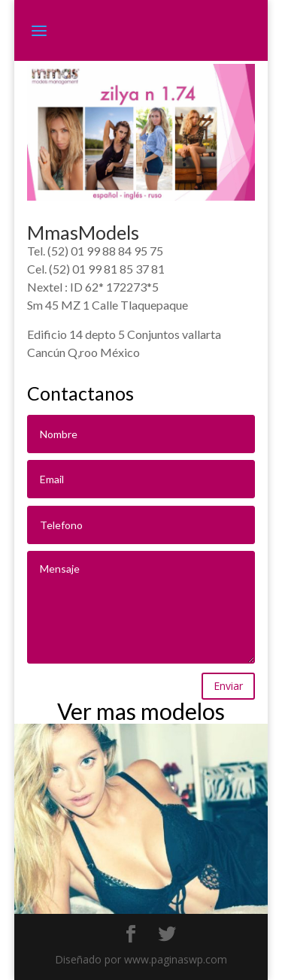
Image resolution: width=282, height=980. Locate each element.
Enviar (228, 686)
